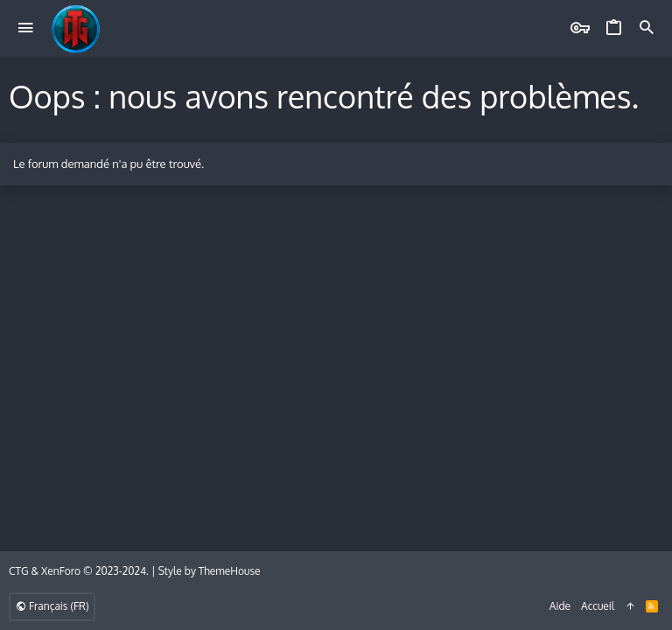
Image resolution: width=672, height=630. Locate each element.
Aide (560, 606)
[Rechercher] (647, 28)
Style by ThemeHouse (210, 571)
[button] (26, 28)
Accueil (598, 606)
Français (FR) (52, 606)
